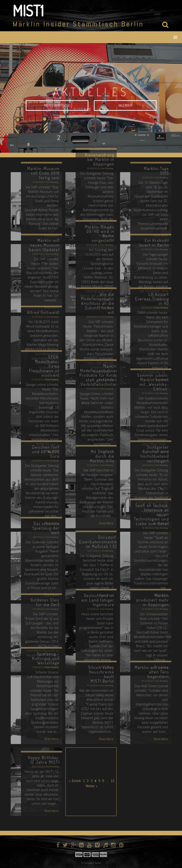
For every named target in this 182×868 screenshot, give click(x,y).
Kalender (125, 105)
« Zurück (75, 781)
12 (113, 781)
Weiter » (92, 786)
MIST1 (28, 11)
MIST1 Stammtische (57, 105)
